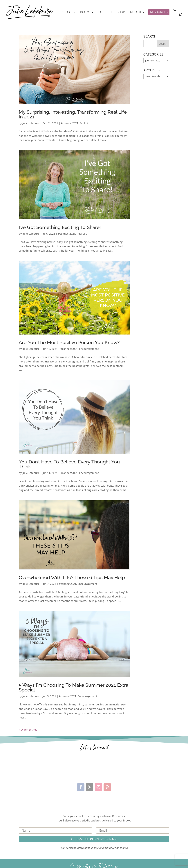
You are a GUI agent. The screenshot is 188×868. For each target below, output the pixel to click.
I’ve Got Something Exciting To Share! (60, 227)
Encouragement (89, 349)
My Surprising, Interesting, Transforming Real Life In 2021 (73, 114)
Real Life (85, 123)
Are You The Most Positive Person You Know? (69, 342)
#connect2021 (70, 123)
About (67, 12)
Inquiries (137, 12)
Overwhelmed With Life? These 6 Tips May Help (72, 577)
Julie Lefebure (31, 123)
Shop (121, 12)
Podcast (105, 12)
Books (85, 12)
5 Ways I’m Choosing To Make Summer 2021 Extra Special (74, 687)
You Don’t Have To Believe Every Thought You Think (69, 464)
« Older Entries (28, 730)
